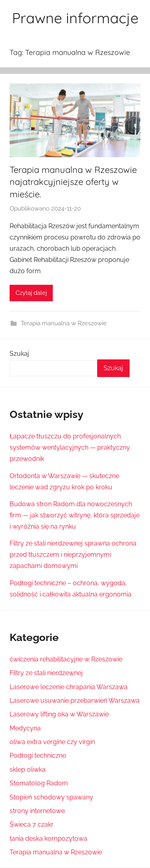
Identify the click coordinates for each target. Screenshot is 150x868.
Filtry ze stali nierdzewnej (46, 673)
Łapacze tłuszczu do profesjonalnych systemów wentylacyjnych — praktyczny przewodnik (70, 447)
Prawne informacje (75, 18)
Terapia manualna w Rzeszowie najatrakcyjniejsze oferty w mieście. (73, 182)
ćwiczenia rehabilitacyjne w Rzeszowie (66, 659)
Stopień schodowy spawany (51, 797)
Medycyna (25, 728)
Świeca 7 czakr (32, 824)
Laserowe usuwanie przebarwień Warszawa (75, 701)
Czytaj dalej (31, 293)
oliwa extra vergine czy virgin (52, 742)
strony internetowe (37, 811)
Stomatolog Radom (39, 783)
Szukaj (19, 354)
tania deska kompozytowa (48, 839)
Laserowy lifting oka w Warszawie (59, 714)
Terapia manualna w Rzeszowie (64, 323)
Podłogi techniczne (38, 755)
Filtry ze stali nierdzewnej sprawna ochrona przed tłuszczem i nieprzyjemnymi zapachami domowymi (73, 555)
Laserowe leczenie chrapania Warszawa (69, 687)
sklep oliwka (28, 770)
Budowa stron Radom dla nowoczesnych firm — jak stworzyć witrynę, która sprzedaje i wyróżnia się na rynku (75, 515)
